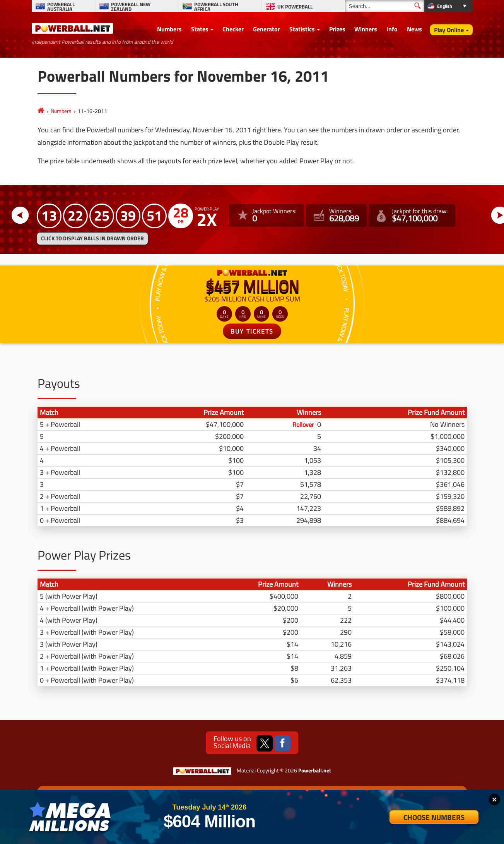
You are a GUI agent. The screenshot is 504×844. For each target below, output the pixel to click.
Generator (267, 29)
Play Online (449, 30)
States (200, 29)
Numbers (169, 29)
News (414, 29)
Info (392, 29)
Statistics (302, 29)
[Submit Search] (418, 6)
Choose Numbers (434, 817)
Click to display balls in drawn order (92, 238)
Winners (366, 29)
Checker (233, 29)
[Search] (385, 6)
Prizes (337, 29)
